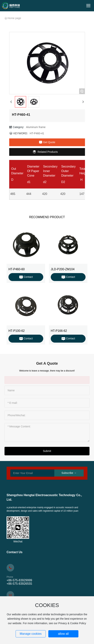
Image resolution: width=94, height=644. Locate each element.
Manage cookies (31, 634)
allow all (63, 634)
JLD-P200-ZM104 (63, 269)
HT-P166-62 (59, 331)
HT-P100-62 (17, 331)
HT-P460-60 (17, 269)
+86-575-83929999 (19, 580)
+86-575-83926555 (19, 584)
